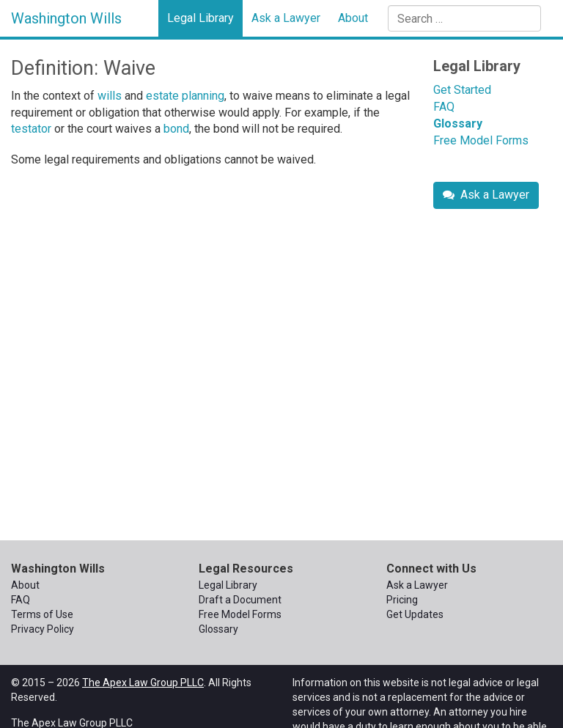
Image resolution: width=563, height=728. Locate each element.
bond (176, 129)
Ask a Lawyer (286, 18)
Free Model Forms (481, 140)
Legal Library (200, 18)
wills (110, 96)
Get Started (462, 90)
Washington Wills (66, 18)
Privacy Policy (43, 629)
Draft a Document (240, 600)
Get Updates (415, 614)
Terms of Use (42, 614)
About (353, 18)
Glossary (458, 124)
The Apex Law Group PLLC (143, 683)
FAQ (444, 107)
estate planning (185, 96)
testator (31, 129)
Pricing (402, 600)
